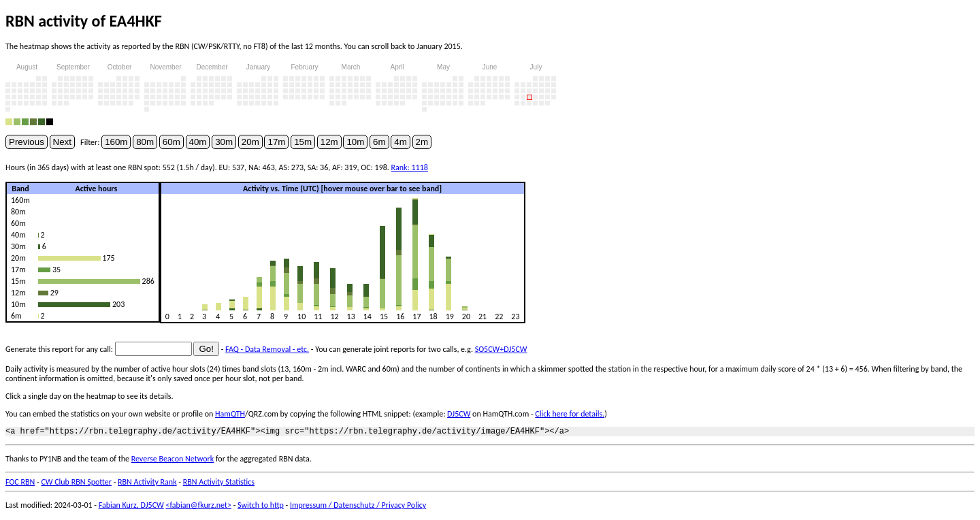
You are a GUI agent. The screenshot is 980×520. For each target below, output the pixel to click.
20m (250, 142)
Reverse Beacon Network (173, 461)
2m (422, 142)
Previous (27, 142)
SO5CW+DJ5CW (501, 349)
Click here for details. (570, 414)
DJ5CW (459, 414)
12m (329, 142)
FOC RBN (20, 484)
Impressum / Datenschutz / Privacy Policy (358, 507)
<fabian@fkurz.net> (198, 507)
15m (303, 142)
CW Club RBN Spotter (76, 484)
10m (355, 142)
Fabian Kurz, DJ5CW (131, 507)
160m (116, 142)
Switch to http (261, 507)
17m (276, 142)
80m (145, 142)
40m (198, 142)
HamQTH (230, 414)
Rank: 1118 (410, 167)
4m (401, 142)
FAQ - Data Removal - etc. (267, 349)
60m (171, 142)
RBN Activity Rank (147, 484)
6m (379, 142)
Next (62, 142)
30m (224, 142)
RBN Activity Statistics (219, 484)
